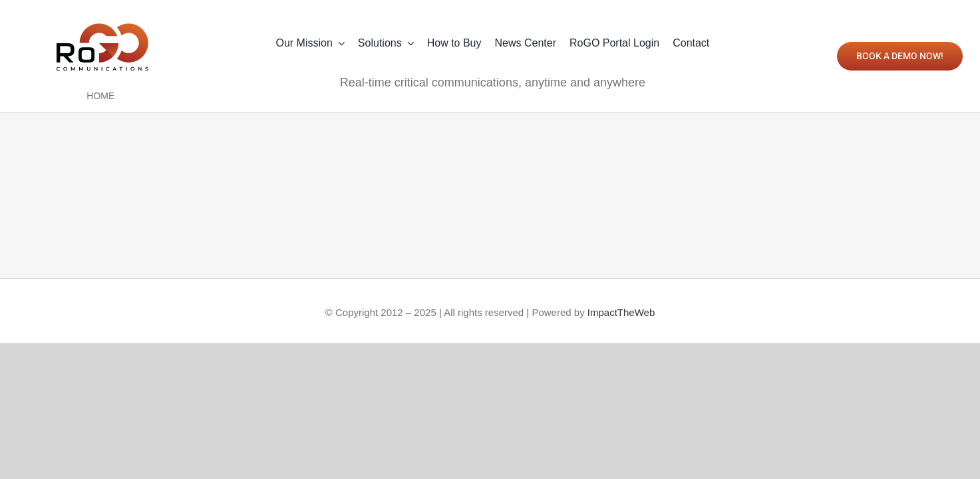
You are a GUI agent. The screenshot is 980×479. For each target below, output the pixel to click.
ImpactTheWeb (621, 312)
